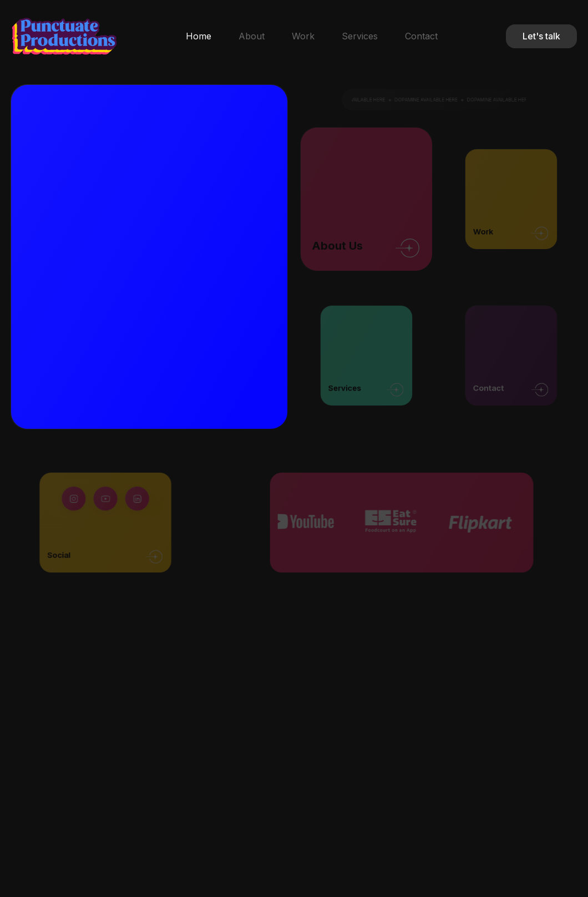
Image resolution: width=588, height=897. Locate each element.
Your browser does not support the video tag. (300, 256)
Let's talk (541, 36)
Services (360, 36)
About (252, 36)
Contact (421, 36)
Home (199, 36)
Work (303, 36)
